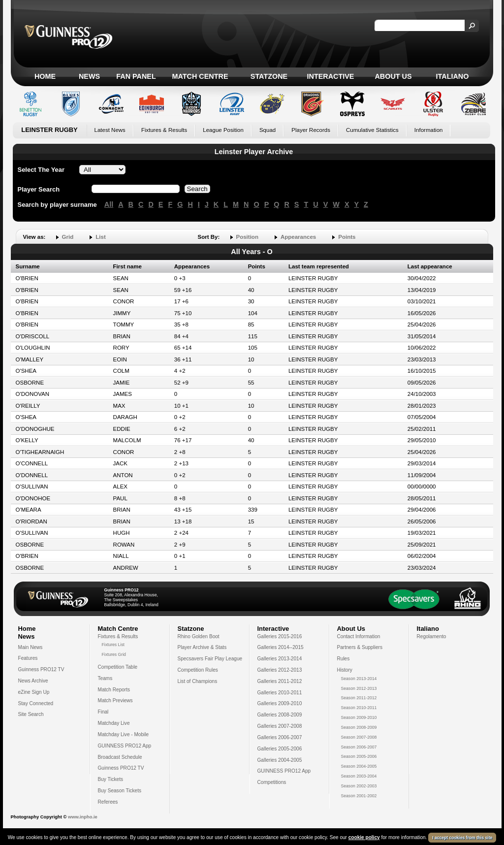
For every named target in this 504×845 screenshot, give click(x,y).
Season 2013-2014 (359, 679)
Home (45, 76)
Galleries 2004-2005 (280, 760)
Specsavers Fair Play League (210, 659)
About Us (393, 76)
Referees (108, 802)
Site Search (31, 714)
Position (247, 237)
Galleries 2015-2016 (280, 636)
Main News (31, 647)
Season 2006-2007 (359, 747)
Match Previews (115, 700)
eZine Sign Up (34, 692)
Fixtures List (113, 645)
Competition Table (118, 667)
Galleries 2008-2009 (280, 715)
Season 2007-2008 (359, 737)
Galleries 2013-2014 (280, 659)
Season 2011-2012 (359, 698)
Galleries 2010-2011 (280, 693)
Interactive (331, 76)
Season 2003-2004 (359, 776)
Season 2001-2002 (359, 796)
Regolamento (432, 636)
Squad (268, 130)
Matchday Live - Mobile (124, 734)
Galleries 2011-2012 (280, 681)
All (109, 204)
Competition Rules (198, 670)
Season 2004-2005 (359, 766)
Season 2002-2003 (359, 786)
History (345, 670)
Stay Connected (36, 703)
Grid (68, 237)
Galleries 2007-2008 (280, 726)
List (100, 237)
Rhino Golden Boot (199, 636)
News (89, 76)
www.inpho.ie (83, 817)
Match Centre (200, 76)
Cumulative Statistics (372, 130)
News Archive (33, 681)
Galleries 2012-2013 (280, 670)
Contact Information (359, 636)
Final (103, 712)
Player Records (311, 130)
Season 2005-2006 (359, 756)
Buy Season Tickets (120, 791)
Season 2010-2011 (359, 708)
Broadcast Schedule (120, 757)
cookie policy (364, 837)
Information (429, 130)
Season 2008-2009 (359, 727)
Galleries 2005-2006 (280, 749)
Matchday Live (114, 723)
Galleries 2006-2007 (280, 737)
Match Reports (114, 690)
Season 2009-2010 (359, 717)
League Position (223, 130)
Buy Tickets (111, 779)
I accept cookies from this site (462, 838)
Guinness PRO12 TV (41, 669)
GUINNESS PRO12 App (125, 746)
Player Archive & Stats (202, 647)
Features (28, 658)
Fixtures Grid (114, 654)
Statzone (269, 76)
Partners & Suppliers (360, 647)
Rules (344, 659)
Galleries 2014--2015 (281, 647)
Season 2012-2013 (359, 688)
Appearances (298, 237)
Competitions (272, 782)
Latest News (110, 130)
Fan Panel (136, 76)
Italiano (453, 76)
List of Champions (198, 681)
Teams (105, 678)
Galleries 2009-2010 (280, 703)
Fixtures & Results (164, 130)
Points (347, 237)
